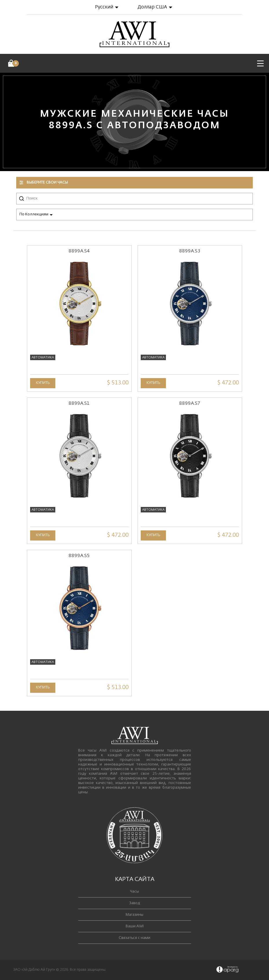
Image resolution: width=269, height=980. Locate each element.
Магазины (134, 915)
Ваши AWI (135, 926)
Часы (134, 892)
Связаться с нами (134, 938)
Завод (134, 903)
